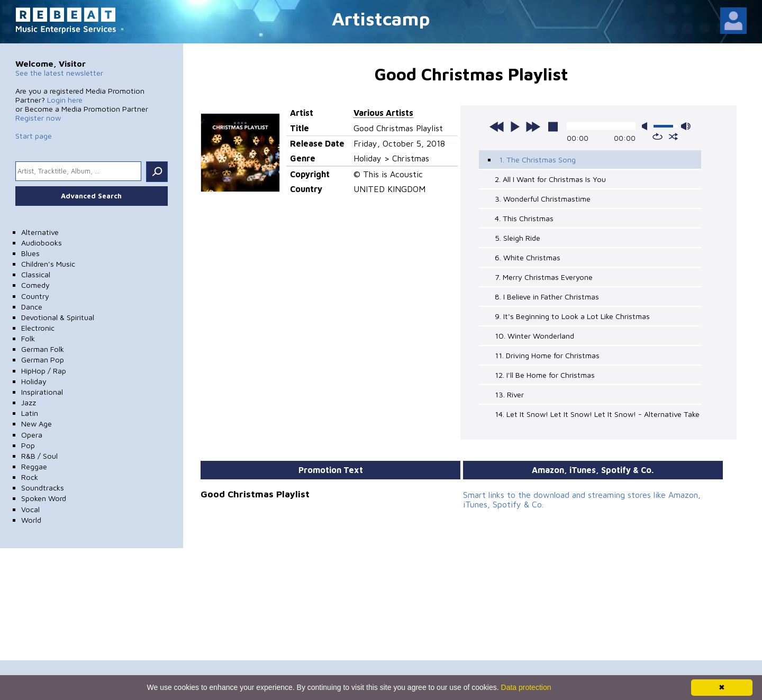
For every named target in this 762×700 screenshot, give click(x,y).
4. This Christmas (524, 218)
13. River (509, 394)
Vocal (30, 509)
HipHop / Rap (44, 371)
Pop (28, 445)
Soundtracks (43, 488)
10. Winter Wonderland (534, 336)
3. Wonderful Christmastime (543, 199)
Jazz (29, 402)
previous (497, 126)
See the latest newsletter (59, 73)
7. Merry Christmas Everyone (544, 277)
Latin (30, 413)
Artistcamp (381, 18)
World (31, 520)
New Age (37, 424)
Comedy (35, 285)
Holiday (34, 381)
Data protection (526, 687)
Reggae (34, 466)
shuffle (673, 137)
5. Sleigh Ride (518, 238)
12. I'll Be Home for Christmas (545, 375)
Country (35, 296)
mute (647, 126)
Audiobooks (42, 243)
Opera (32, 435)
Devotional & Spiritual (58, 317)
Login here (65, 100)
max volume (686, 126)
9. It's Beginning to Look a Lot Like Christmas (572, 316)
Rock (30, 477)
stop (553, 126)
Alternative (40, 232)
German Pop (43, 360)
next (533, 126)
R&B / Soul (39, 456)
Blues (30, 253)
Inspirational (42, 392)
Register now (38, 118)
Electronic (38, 328)
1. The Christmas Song (537, 160)
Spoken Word (44, 498)
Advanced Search (91, 196)
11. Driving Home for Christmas (547, 355)
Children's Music (48, 264)
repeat (657, 137)
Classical (36, 274)
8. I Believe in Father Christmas (547, 297)
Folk (28, 338)
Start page (34, 136)
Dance (32, 307)
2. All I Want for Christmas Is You (550, 179)
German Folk (43, 349)
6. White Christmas (528, 257)
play (515, 126)
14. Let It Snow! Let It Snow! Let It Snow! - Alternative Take (597, 414)
